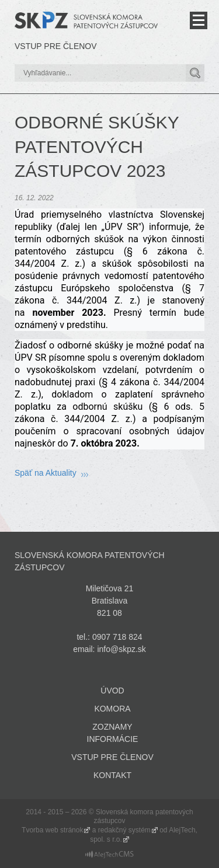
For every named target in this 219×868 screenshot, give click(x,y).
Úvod (112, 691)
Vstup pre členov (56, 46)
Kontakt (112, 775)
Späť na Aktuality (46, 473)
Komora (112, 709)
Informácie (113, 739)
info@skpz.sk (121, 649)
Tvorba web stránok (52, 830)
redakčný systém (124, 830)
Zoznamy (112, 727)
